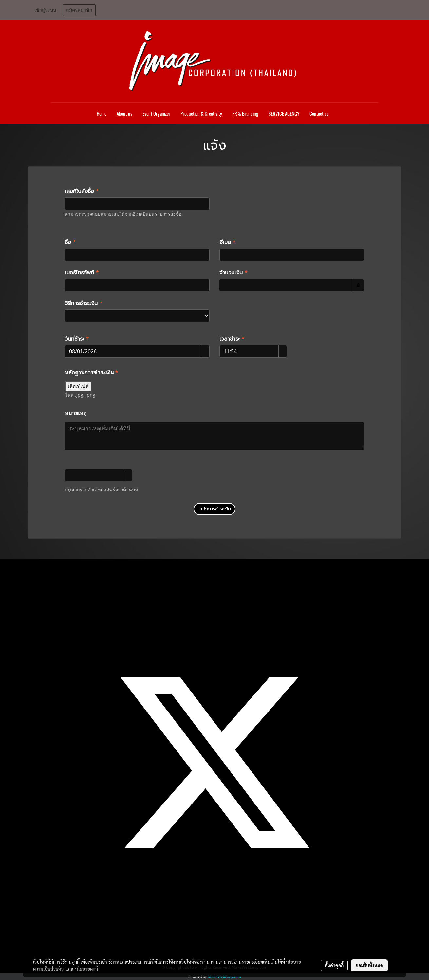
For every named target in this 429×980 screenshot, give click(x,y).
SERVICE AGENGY (284, 114)
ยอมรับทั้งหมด (369, 965)
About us (124, 114)
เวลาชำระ (232, 339)
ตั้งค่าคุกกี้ (334, 965)
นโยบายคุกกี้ (86, 969)
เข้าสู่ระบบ (45, 10)
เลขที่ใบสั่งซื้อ (82, 191)
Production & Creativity (201, 114)
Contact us (319, 114)
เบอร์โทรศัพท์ (82, 273)
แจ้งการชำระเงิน (214, 509)
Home (102, 114)
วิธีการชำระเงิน (84, 303)
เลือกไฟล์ (78, 386)
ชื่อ (70, 242)
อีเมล (228, 242)
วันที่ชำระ (77, 339)
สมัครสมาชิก (79, 10)
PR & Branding (245, 114)
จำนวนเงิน (233, 273)
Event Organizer (156, 114)
